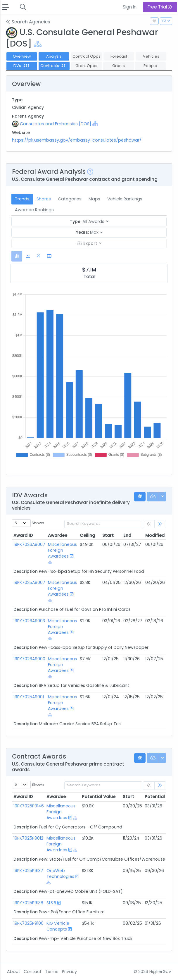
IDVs (22, 66)
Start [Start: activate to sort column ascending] (108, 535)
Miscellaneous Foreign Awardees (62, 550)
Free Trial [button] (160, 7)
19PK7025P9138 (28, 903)
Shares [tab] (44, 199)
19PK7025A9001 (29, 697)
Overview (22, 56)
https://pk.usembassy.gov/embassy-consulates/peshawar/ (77, 140)
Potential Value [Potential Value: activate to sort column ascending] (99, 797)
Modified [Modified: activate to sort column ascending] (155, 535)
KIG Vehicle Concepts (58, 926)
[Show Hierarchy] (38, 44)
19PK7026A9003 (29, 621)
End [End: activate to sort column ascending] (127, 535)
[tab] (17, 256)
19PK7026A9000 (29, 659)
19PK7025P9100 (28, 923)
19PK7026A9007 (29, 544)
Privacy (69, 972)
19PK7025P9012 (28, 838)
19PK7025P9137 (28, 871)
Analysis (54, 56)
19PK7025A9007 (29, 582)
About (14, 972)
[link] (160, 524)
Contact (33, 972)
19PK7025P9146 (29, 806)
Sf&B (51, 903)
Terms (52, 972)
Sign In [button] (130, 7)
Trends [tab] (22, 199)
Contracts (54, 66)
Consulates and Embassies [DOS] (56, 124)
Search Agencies (28, 22)
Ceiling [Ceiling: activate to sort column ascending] (87, 535)
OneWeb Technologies (60, 874)
